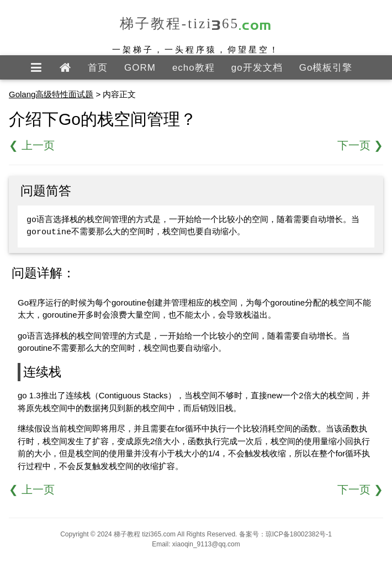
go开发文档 (257, 68)
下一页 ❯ (360, 145)
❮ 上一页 (32, 145)
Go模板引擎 (326, 68)
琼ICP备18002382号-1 (299, 534)
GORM (140, 68)
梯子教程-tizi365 (196, 23)
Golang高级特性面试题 (51, 94)
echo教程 (194, 68)
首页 (98, 68)
